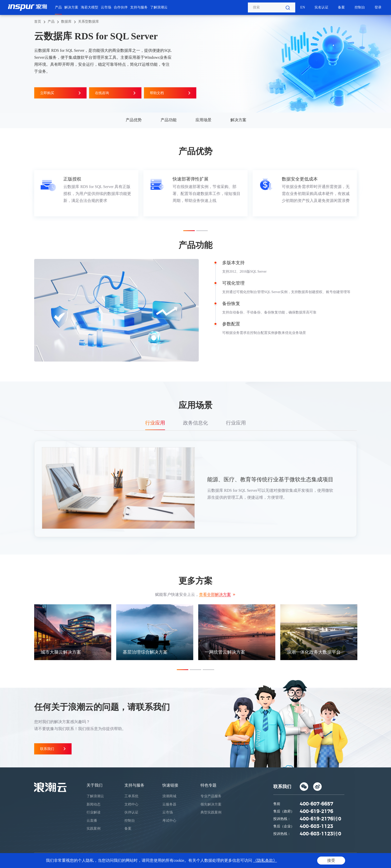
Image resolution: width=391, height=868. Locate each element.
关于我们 (95, 785)
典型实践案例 (211, 812)
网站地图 (348, 860)
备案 (341, 7)
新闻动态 (94, 804)
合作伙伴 (121, 7)
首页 (38, 22)
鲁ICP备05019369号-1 (216, 860)
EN (303, 7)
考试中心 (169, 821)
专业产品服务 (211, 796)
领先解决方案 (211, 804)
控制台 (360, 7)
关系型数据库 (89, 22)
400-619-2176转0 (320, 819)
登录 (378, 7)
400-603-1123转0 (320, 834)
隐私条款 (310, 860)
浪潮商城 (169, 796)
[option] (86, 193)
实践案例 (94, 829)
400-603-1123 (316, 826)
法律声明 (329, 860)
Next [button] (357, 193)
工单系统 (131, 796)
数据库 (66, 22)
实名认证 (321, 7)
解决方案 (71, 7)
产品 (58, 7)
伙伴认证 (131, 812)
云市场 (106, 7)
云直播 (92, 821)
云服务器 (169, 804)
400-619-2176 (316, 811)
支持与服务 (139, 7)
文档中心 (131, 804)
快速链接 (170, 785)
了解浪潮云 (159, 7)
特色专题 (208, 785)
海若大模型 (90, 7)
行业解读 (94, 812)
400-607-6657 (316, 804)
